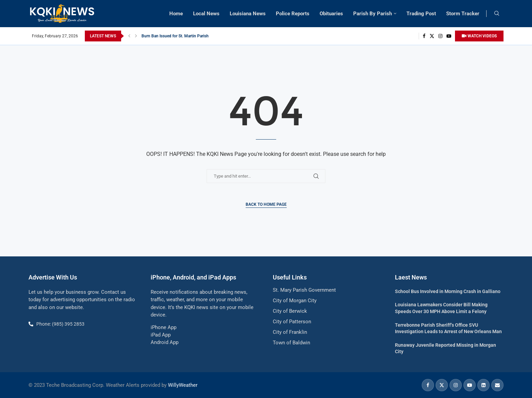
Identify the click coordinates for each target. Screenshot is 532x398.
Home (176, 14)
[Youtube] (449, 36)
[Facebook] (424, 36)
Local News (206, 14)
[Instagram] (440, 36)
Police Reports (293, 14)
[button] (129, 36)
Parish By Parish (373, 14)
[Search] (497, 14)
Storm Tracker (463, 14)
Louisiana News (248, 14)
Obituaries (331, 14)
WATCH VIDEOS (479, 36)
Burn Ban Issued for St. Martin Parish (175, 36)
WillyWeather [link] (183, 385)
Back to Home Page (266, 204)
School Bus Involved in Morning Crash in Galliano (448, 291)
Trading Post (421, 14)
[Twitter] (432, 36)
